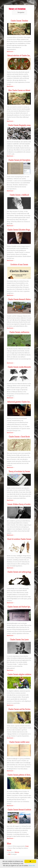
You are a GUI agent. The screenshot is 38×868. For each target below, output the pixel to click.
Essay (27, 846)
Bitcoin (17, 852)
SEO (9, 854)
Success (9, 850)
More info (32, 866)
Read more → (11, 52)
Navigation (19, 12)
